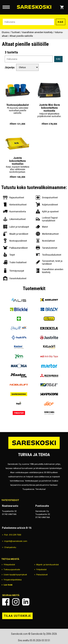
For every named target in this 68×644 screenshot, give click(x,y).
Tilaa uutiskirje (17, 616)
